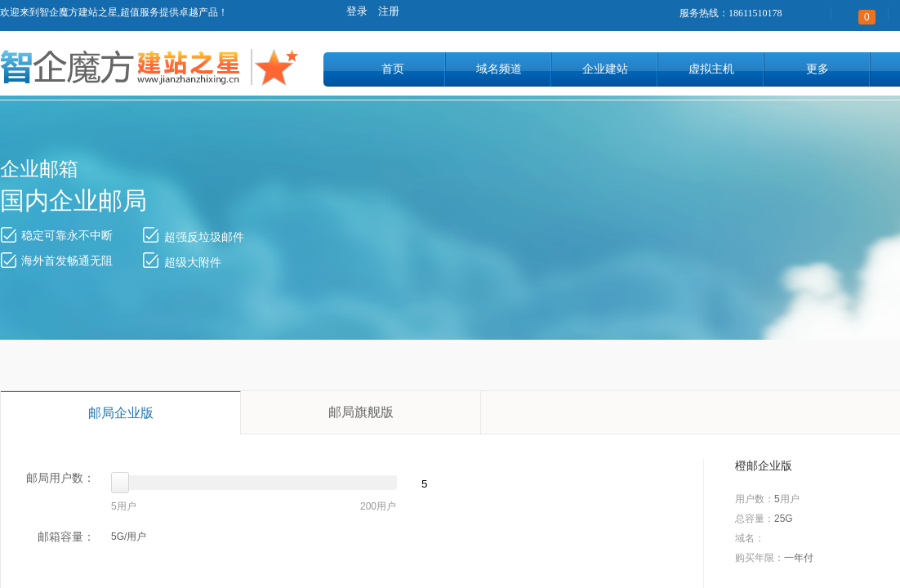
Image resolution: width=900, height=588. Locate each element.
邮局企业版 (121, 413)
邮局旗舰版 (361, 412)
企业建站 (605, 69)
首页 (393, 69)
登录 (357, 11)
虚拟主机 (711, 69)
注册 (389, 11)
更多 (818, 69)
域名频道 (499, 69)
